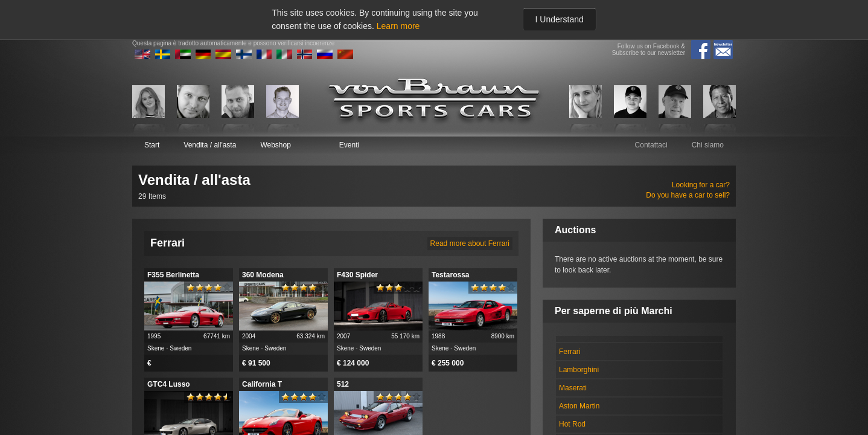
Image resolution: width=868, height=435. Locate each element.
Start (152, 145)
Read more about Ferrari (470, 243)
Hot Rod (572, 424)
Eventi (349, 145)
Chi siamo (708, 145)
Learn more (398, 26)
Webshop (275, 145)
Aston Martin (579, 406)
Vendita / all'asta (210, 145)
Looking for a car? (701, 185)
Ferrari (570, 352)
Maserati (573, 388)
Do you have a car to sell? (688, 195)
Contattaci (651, 145)
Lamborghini (579, 370)
